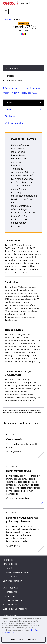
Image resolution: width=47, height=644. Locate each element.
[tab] (23, 103)
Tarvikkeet (10, 116)
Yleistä (9, 103)
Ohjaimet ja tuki (14, 123)
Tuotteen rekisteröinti (13, 600)
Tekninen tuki (9, 596)
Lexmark (8, 560)
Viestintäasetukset (11, 592)
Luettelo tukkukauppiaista (15, 609)
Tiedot (8, 109)
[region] (23, 630)
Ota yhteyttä (10, 588)
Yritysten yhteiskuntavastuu (16, 572)
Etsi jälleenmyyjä (10, 605)
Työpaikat (7, 568)
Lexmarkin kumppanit (13, 581)
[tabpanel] (23, 269)
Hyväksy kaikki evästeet (23, 639)
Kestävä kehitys (10, 577)
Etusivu (33, 3)
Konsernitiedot (10, 564)
